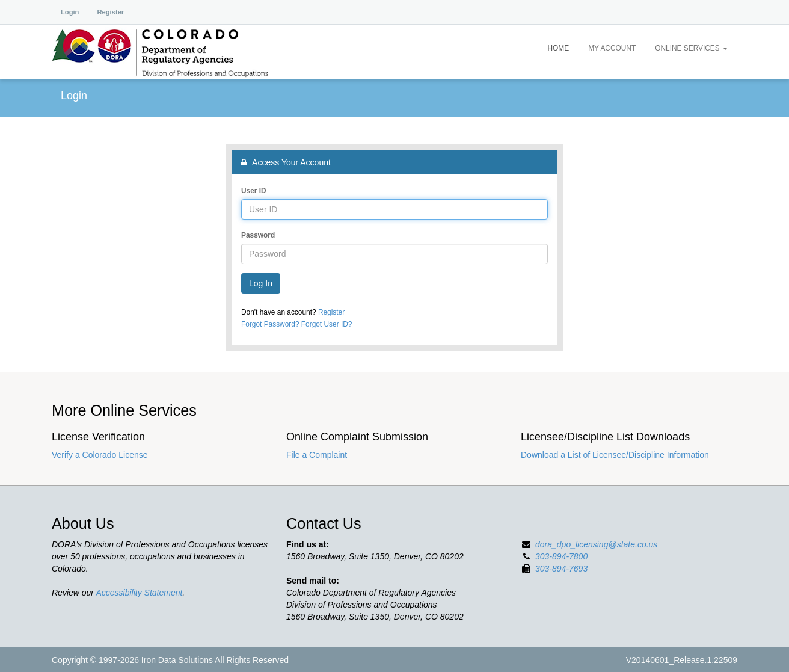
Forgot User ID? (327, 324)
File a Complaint (317, 455)
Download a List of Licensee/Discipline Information (615, 455)
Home (558, 48)
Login (70, 12)
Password (258, 235)
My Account (612, 48)
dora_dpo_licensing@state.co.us (596, 544)
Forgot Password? (270, 324)
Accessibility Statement (139, 593)
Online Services (691, 48)
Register (110, 12)
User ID (254, 191)
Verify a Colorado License (100, 455)
